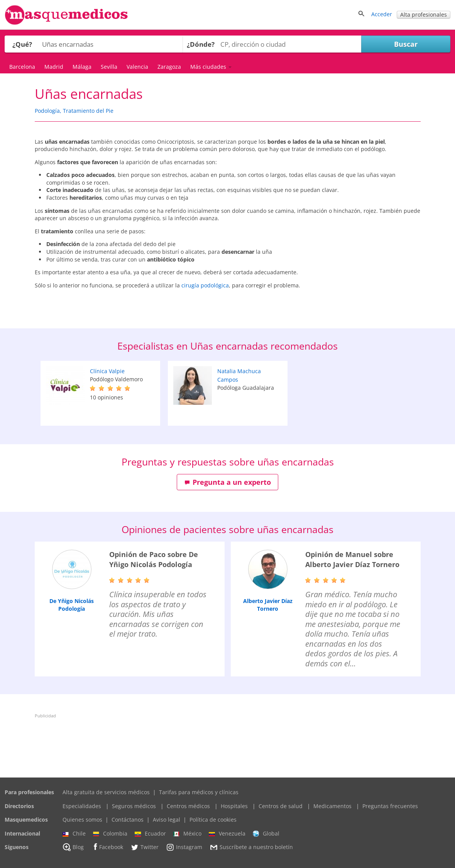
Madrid (54, 67)
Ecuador (150, 834)
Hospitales (234, 806)
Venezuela (227, 834)
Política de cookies (213, 820)
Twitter (145, 847)
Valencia (137, 67)
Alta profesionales (424, 14)
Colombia (110, 834)
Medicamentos (332, 806)
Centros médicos (188, 806)
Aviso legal (167, 820)
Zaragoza (169, 67)
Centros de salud (281, 806)
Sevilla (109, 67)
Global (266, 834)
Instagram (184, 847)
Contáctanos (128, 820)
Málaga (82, 67)
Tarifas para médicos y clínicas (199, 792)
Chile (74, 834)
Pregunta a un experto (228, 482)
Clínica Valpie (107, 371)
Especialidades (82, 806)
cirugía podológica (205, 285)
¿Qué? (22, 44)
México (187, 834)
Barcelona (22, 67)
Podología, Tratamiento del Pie (74, 111)
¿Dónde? (201, 44)
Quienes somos (82, 820)
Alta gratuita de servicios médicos (106, 792)
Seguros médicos (134, 806)
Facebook (107, 847)
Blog (73, 847)
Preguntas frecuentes (390, 806)
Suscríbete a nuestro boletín (251, 848)
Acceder (382, 14)
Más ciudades (211, 67)
